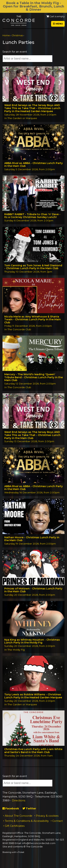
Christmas (17, 35)
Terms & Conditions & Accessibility (27, 821)
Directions (19, 800)
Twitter (29, 808)
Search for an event (15, 52)
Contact (58, 821)
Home (6, 35)
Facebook (11, 808)
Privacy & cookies (47, 816)
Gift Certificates (15, 826)
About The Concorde (19, 816)
